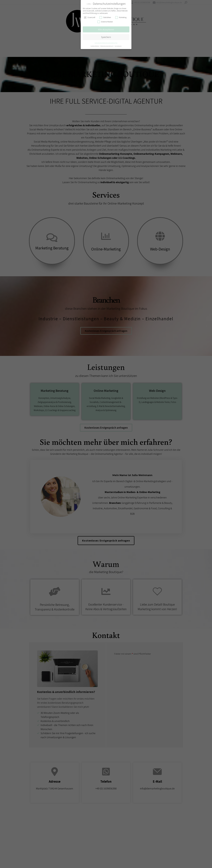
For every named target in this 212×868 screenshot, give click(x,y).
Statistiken (105, 17)
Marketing (121, 17)
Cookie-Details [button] (95, 46)
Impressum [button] (118, 46)
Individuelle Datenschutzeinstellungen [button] (106, 43)
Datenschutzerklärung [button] (107, 46)
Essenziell (90, 17)
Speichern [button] (106, 37)
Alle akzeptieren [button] (106, 29)
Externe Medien (105, 22)
